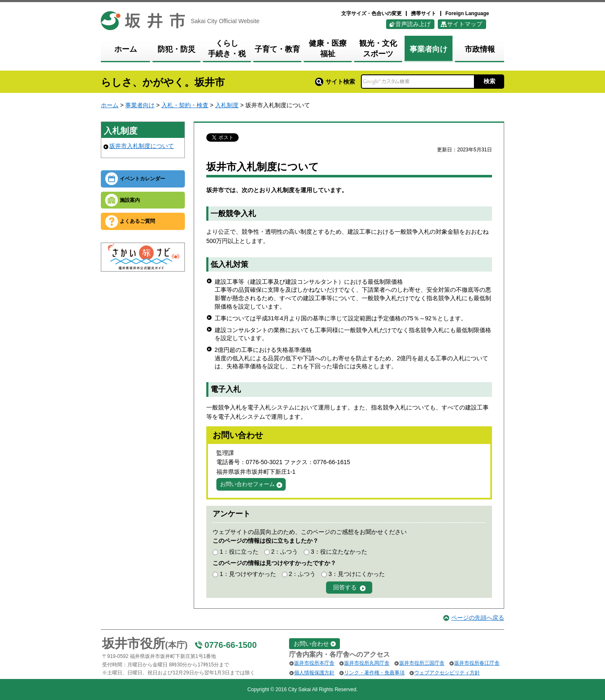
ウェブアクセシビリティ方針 (447, 673)
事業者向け (140, 105)
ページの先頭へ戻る (478, 618)
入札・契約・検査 (185, 105)
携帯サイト (423, 13)
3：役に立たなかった (339, 552)
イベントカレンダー (142, 179)
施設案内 (130, 200)
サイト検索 (335, 82)
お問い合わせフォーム (247, 484)
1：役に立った (239, 552)
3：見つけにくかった (357, 574)
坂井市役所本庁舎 (314, 663)
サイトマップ (465, 24)
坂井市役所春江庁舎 (477, 663)
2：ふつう (284, 552)
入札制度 (227, 105)
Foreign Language (467, 13)
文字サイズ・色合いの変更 (371, 13)
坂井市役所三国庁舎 (422, 663)
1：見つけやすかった (248, 574)
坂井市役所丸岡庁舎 (367, 663)
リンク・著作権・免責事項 (374, 673)
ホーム (110, 105)
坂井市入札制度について (142, 146)
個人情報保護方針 (314, 673)
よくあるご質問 (137, 221)
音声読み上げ (413, 24)
